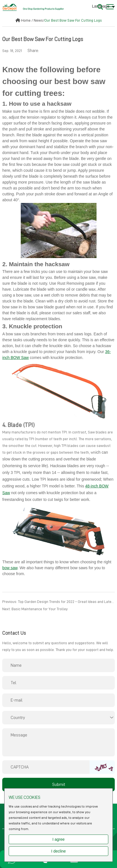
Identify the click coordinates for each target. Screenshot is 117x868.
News (38, 20)
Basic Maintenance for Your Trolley (40, 609)
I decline (58, 851)
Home (26, 20)
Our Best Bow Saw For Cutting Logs (73, 20)
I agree (59, 839)
